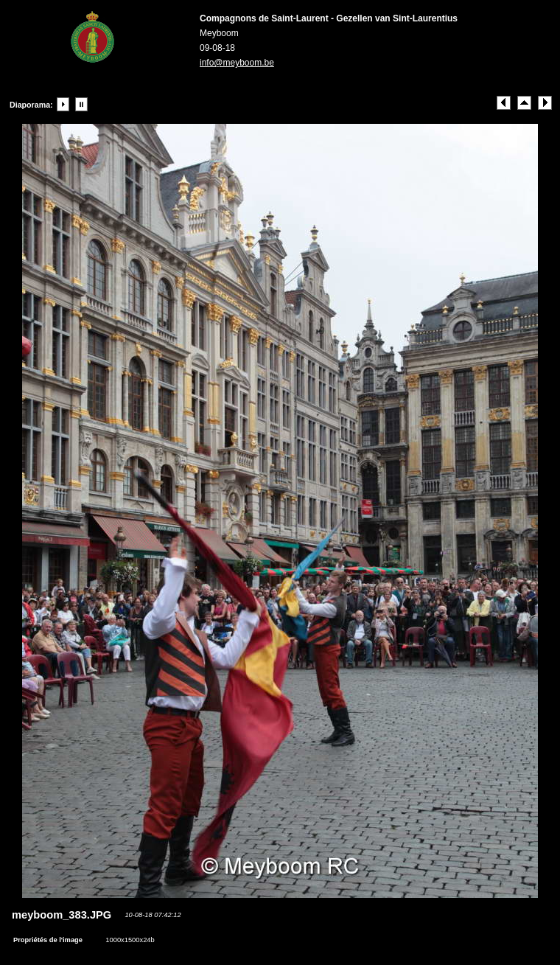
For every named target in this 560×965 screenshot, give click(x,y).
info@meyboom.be (237, 63)
